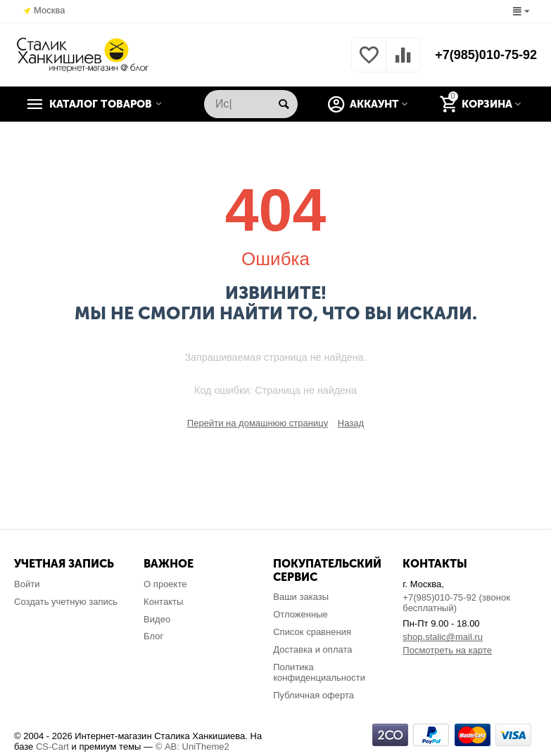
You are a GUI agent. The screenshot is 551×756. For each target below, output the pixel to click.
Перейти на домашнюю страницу (258, 423)
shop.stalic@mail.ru (443, 637)
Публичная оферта (313, 695)
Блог (153, 636)
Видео (157, 619)
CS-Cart (52, 747)
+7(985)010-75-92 (486, 55)
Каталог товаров (101, 104)
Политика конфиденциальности (319, 672)
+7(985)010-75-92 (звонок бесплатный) (456, 603)
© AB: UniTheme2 (192, 747)
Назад (351, 423)
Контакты (163, 602)
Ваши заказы (301, 597)
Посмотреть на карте (447, 650)
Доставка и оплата (312, 649)
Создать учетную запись (66, 602)
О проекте (165, 584)
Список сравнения (312, 632)
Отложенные (300, 614)
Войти (27, 584)
